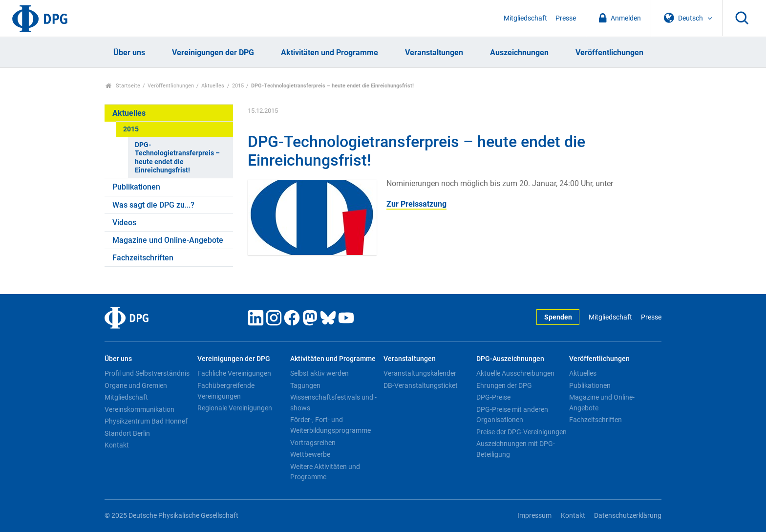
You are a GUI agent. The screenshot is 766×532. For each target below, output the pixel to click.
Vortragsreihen (313, 443)
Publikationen (136, 187)
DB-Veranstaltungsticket (421, 385)
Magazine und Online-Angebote (168, 240)
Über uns (129, 53)
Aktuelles (213, 86)
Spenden (558, 317)
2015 (238, 86)
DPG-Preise (493, 397)
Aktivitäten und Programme (330, 53)
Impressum (534, 516)
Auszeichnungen (519, 53)
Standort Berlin (127, 433)
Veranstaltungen (434, 53)
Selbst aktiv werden (319, 373)
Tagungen (305, 385)
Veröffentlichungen (609, 53)
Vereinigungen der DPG (213, 53)
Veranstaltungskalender (420, 373)
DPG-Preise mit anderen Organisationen (512, 415)
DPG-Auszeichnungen (510, 359)
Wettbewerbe (310, 454)
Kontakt (117, 445)
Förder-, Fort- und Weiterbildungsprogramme (330, 425)
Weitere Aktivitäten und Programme (325, 472)
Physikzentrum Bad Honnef (146, 421)
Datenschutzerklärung (628, 516)
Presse (566, 18)
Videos (124, 223)
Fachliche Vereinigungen (234, 373)
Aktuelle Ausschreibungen (515, 373)
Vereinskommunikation (139, 409)
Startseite (123, 86)
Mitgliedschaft (525, 18)
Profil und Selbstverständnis (147, 373)
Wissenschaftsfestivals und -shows (333, 403)
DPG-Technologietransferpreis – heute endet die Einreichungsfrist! (177, 158)
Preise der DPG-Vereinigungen (521, 432)
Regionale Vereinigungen (235, 408)
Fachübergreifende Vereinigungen (226, 391)
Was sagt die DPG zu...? (153, 205)
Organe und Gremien (136, 385)
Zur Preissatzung (416, 204)
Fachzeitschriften (143, 258)
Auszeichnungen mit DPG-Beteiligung (516, 449)
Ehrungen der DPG (504, 385)
